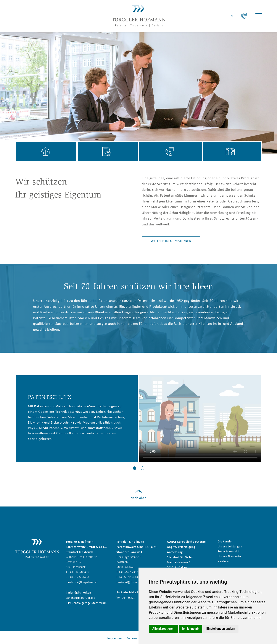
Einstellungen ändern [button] (221, 629)
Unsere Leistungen (230, 546)
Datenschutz (135, 638)
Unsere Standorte (229, 556)
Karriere (223, 561)
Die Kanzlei (225, 541)
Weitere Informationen (171, 241)
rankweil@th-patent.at (132, 582)
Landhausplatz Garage (81, 598)
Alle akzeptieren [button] (163, 629)
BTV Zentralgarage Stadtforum (86, 603)
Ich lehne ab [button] (190, 629)
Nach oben (138, 498)
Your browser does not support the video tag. (200, 419)
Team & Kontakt (228, 551)
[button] (135, 468)
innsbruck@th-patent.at (82, 582)
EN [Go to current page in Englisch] (231, 16)
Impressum (115, 638)
